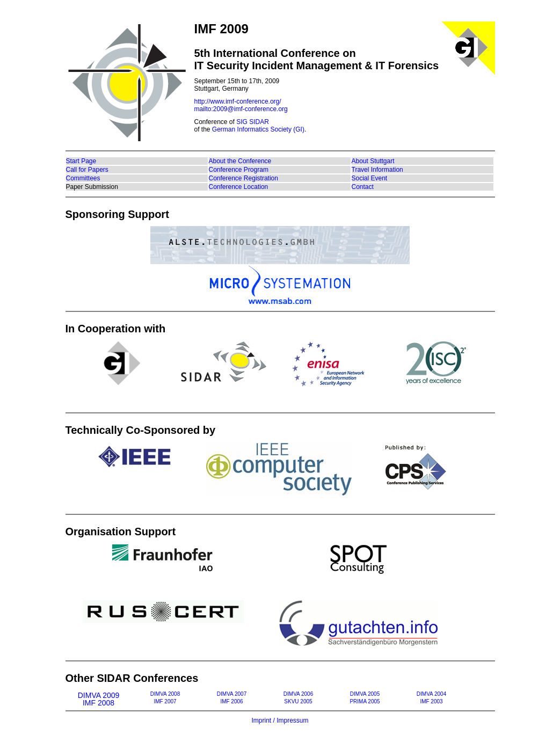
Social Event (370, 178)
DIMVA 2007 (232, 694)
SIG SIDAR (253, 122)
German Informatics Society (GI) (258, 129)
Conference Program (239, 170)
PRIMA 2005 (365, 701)
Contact (363, 187)
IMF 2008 (99, 701)
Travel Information (377, 170)
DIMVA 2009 (99, 694)
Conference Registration (243, 178)
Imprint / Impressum (280, 721)
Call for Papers (87, 170)
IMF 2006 (231, 701)
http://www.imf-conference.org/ (238, 101)
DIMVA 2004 (431, 694)
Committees (83, 178)
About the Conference (240, 161)
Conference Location (239, 187)
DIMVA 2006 (298, 694)
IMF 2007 (165, 701)
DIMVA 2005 (365, 694)
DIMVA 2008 (165, 694)
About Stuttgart (373, 161)
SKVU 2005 (298, 701)
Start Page (81, 161)
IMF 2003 (431, 701)
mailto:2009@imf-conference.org (241, 109)
